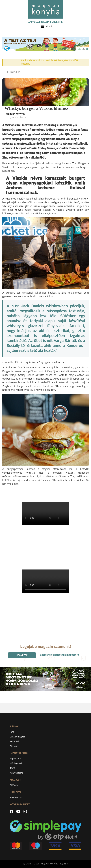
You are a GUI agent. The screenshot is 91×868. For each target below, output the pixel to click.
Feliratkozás (16, 798)
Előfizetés (15, 785)
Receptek (15, 742)
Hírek (12, 732)
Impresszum (16, 759)
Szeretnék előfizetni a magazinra (59, 655)
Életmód (14, 746)
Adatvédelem (16, 773)
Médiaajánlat (16, 763)
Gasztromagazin (18, 737)
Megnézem (22, 655)
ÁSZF (13, 768)
